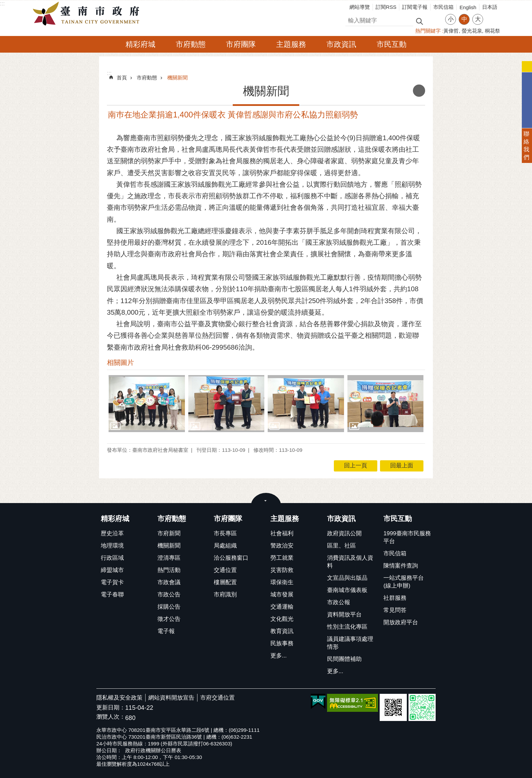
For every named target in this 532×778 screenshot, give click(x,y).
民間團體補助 (344, 659)
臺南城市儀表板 (347, 590)
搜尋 (351, 20)
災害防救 (282, 570)
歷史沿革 (112, 533)
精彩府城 (140, 44)
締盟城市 (112, 570)
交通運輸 (282, 607)
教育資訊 (282, 631)
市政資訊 (341, 44)
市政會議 (169, 582)
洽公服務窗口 (231, 558)
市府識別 (225, 595)
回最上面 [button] (402, 466)
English (468, 7)
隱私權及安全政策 (119, 698)
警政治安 (282, 546)
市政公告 (169, 595)
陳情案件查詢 (401, 566)
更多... (279, 656)
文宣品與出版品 (347, 578)
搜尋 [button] (419, 21)
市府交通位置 (217, 698)
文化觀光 (282, 619)
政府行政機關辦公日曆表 (153, 750)
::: (2, 4)
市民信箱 (443, 7)
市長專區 (225, 533)
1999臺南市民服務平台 (407, 537)
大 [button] (478, 19)
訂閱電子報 (415, 7)
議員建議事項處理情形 (350, 643)
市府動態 (191, 44)
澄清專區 (169, 558)
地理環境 (112, 546)
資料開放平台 (344, 615)
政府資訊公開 (344, 533)
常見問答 (395, 610)
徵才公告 (169, 619)
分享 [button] (492, 15)
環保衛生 (282, 582)
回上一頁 (356, 466)
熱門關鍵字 (428, 31)
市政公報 (339, 602)
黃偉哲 (451, 31)
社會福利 (282, 533)
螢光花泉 (472, 31)
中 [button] (464, 19)
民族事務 (282, 643)
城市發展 (282, 595)
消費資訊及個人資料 (350, 562)
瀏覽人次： (111, 717)
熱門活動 (169, 570)
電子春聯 (112, 595)
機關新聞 (177, 78)
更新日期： (111, 708)
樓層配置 (225, 582)
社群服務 (395, 598)
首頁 (122, 78)
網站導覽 (360, 7)
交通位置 (225, 570)
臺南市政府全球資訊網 (88, 14)
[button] (147, 404)
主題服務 (291, 44)
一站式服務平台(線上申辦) (404, 582)
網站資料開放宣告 (171, 698)
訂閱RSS (386, 7)
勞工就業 (282, 558)
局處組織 (225, 546)
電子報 (166, 631)
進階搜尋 (434, 21)
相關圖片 (120, 363)
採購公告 (169, 607)
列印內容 (419, 91)
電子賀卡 (112, 582)
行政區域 (112, 558)
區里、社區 (341, 546)
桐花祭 (492, 31)
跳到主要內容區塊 (4, 4)
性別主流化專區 (347, 627)
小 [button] (451, 19)
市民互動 (392, 44)
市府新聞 (169, 533)
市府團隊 (241, 44)
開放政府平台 (401, 622)
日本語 (490, 7)
